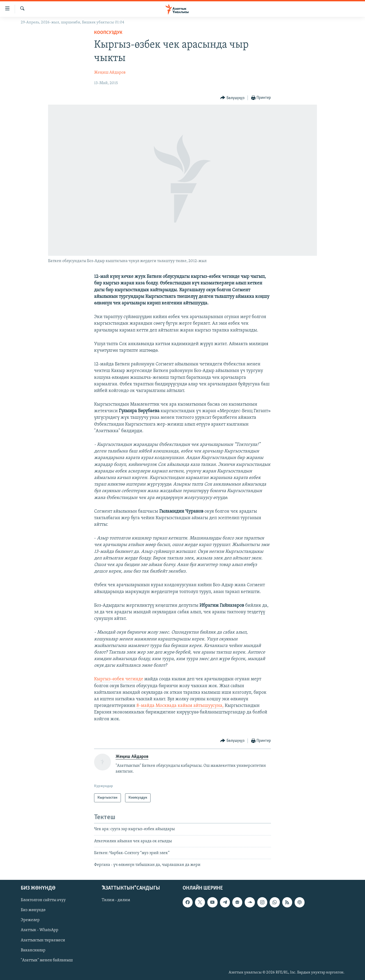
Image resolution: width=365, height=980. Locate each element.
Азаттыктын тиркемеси (43, 940)
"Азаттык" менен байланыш (47, 960)
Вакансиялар (33, 950)
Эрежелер (30, 920)
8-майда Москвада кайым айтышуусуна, (180, 706)
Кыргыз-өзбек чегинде (119, 679)
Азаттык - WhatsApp (40, 930)
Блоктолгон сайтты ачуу (43, 900)
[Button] (232, 98)
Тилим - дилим (116, 900)
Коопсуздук (108, 33)
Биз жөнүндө (33, 910)
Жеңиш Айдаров (110, 73)
